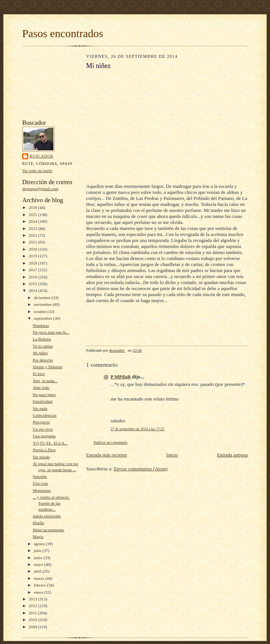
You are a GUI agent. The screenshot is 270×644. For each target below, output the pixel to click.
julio (38, 550)
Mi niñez (40, 353)
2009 (33, 627)
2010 (33, 620)
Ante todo (41, 387)
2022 (33, 235)
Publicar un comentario (111, 442)
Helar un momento (49, 530)
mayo (39, 564)
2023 (33, 228)
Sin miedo (41, 457)
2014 (33, 290)
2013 (33, 599)
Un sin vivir (43, 429)
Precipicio (41, 422)
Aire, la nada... (45, 381)
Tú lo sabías (43, 346)
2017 (33, 270)
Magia (38, 537)
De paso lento (44, 395)
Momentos (42, 490)
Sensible (40, 476)
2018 (33, 263)
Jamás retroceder (47, 516)
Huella (38, 523)
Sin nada (40, 408)
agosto (40, 544)
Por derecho (43, 360)
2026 (33, 207)
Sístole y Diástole (48, 367)
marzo (40, 578)
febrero (40, 585)
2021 (33, 242)
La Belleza (42, 339)
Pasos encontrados (63, 33)
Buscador (42, 156)
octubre (41, 311)
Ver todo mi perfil (37, 171)
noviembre (43, 304)
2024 (33, 221)
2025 (33, 215)
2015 (33, 284)
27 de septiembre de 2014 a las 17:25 (137, 429)
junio (39, 558)
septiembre (44, 318)
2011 (33, 613)
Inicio (172, 455)
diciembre (43, 298)
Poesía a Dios (44, 450)
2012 (33, 606)
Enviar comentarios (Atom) (141, 469)
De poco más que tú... (51, 332)
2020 (33, 249)
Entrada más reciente (107, 455)
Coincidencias (45, 415)
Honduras (41, 325)
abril (38, 571)
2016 (33, 277)
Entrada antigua (232, 455)
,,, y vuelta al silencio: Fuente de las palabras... (51, 503)
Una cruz (40, 483)
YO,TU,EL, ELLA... (50, 443)
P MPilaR (121, 377)
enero (39, 592)
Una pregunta (44, 436)
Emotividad (42, 401)
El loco (39, 373)
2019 (33, 256)
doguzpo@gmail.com (40, 189)
